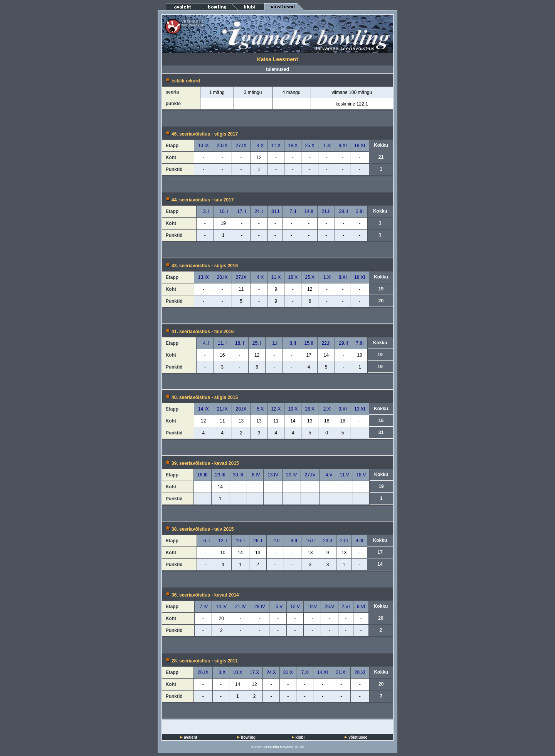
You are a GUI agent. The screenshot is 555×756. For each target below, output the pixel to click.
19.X (293, 409)
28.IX (241, 409)
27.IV (310, 475)
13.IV (273, 475)
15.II (309, 343)
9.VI (361, 607)
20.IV (291, 475)
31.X (288, 672)
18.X (293, 146)
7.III (360, 343)
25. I (257, 343)
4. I (205, 343)
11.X (276, 146)
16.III (203, 475)
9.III (359, 541)
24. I (259, 211)
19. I (240, 541)
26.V (330, 607)
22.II (326, 343)
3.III (360, 211)
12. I (223, 541)
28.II (343, 211)
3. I (205, 211)
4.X (259, 146)
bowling (248, 737)
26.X (310, 409)
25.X (310, 146)
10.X (238, 672)
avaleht (190, 737)
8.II (292, 343)
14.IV (221, 607)
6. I (205, 541)
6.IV (255, 475)
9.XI (342, 409)
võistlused (358, 737)
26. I (258, 541)
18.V (361, 475)
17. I (241, 211)
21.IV (240, 607)
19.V (312, 607)
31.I (275, 211)
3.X (221, 672)
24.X (271, 672)
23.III (220, 475)
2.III (344, 541)
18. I (240, 343)
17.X (255, 672)
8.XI (342, 146)
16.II (310, 541)
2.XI (327, 409)
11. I (222, 343)
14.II (309, 211)
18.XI (360, 146)
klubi (300, 737)
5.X (259, 409)
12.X (276, 409)
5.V (278, 607)
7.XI (305, 672)
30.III (238, 475)
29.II (343, 343)
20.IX (222, 146)
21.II (326, 211)
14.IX (203, 409)
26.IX (203, 672)
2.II (275, 541)
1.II (274, 343)
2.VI (346, 607)
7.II (292, 211)
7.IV (203, 607)
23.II (327, 541)
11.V (344, 475)
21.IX (222, 409)
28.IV (260, 607)
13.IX (203, 146)
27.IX (241, 146)
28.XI (360, 672)
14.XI (323, 672)
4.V (328, 475)
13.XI (360, 409)
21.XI (341, 672)
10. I (223, 211)
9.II (293, 541)
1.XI (327, 146)
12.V (295, 607)
